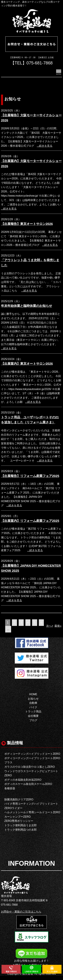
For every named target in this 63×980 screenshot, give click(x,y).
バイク (33, 707)
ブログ (33, 720)
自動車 (33, 703)
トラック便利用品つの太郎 (20, 830)
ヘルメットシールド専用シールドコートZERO (32, 812)
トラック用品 (33, 711)
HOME (33, 694)
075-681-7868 (40, 63)
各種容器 (10, 788)
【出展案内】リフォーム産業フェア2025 (30, 521)
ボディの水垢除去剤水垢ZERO (23, 780)
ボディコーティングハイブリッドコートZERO (32, 754)
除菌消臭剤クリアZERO (19, 799)
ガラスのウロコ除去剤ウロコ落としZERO (30, 767)
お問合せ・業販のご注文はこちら (21, 912)
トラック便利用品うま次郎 (20, 825)
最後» (58, 626)
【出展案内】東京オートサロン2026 (27, 364)
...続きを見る (45, 146)
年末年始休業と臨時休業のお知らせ (27, 306)
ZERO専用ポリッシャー (19, 821)
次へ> (50, 626)
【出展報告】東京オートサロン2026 (27, 224)
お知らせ (33, 699)
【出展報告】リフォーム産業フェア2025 (30, 476)
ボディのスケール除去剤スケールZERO (28, 784)
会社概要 (33, 716)
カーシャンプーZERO (17, 817)
